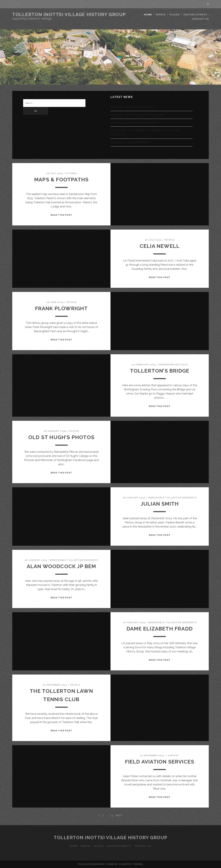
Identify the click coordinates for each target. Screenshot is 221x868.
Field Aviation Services (160, 762)
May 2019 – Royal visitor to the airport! (138, 115)
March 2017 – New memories (129, 142)
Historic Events (195, 15)
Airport (173, 755)
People (161, 15)
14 (112, 815)
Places (175, 15)
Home (148, 15)
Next (119, 815)
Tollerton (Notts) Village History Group (69, 15)
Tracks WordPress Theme (96, 864)
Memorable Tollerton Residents (172, 498)
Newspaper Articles (173, 365)
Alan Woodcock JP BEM (61, 566)
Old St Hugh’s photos (61, 437)
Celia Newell (160, 246)
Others (71, 173)
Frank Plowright (61, 308)
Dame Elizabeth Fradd (160, 629)
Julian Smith (160, 504)
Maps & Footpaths (61, 180)
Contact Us (200, 19)
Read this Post (61, 215)
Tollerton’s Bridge (160, 371)
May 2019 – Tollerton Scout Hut (133, 107)
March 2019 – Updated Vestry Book (135, 123)
